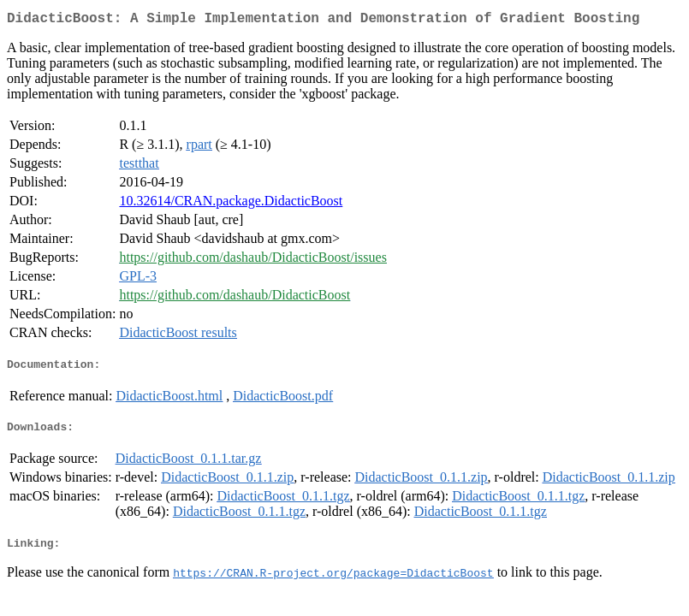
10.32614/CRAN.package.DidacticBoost (231, 204)
